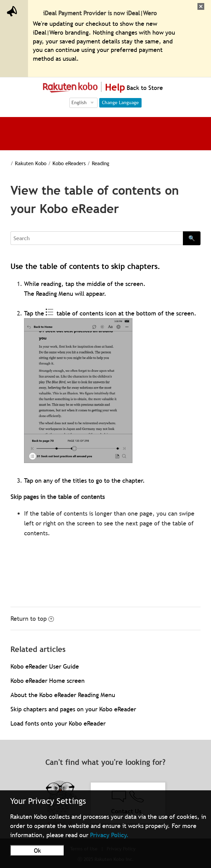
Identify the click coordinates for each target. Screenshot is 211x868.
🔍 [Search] (192, 238)
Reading (101, 163)
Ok (37, 851)
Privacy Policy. (109, 835)
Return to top (32, 619)
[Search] (97, 238)
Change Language (120, 102)
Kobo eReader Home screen (48, 681)
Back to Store (144, 88)
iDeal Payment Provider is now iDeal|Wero (100, 13)
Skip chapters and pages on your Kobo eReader (73, 709)
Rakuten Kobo (31, 163)
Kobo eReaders (69, 163)
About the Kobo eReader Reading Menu (63, 695)
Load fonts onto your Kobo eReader (58, 723)
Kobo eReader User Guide (45, 666)
